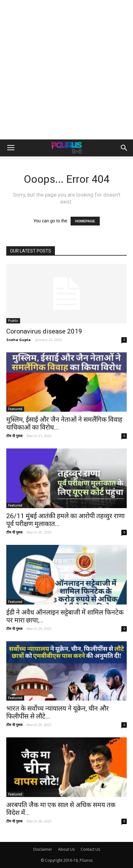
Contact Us (90, 849)
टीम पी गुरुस (14, 436)
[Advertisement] (66, 70)
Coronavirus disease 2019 (44, 331)
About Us (66, 849)
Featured (15, 409)
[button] (124, 148)
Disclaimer (43, 849)
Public (13, 321)
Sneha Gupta (19, 340)
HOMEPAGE (85, 221)
